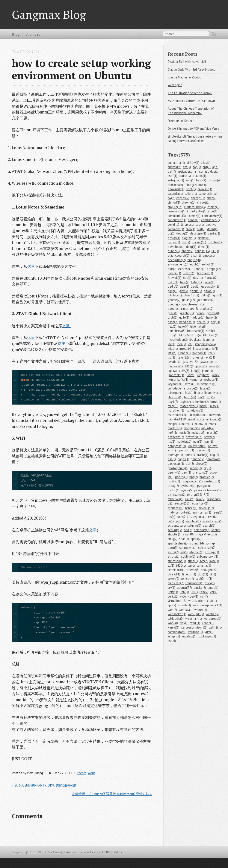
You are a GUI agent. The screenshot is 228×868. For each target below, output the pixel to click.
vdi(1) (214, 592)
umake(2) (200, 588)
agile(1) (173, 163)
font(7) (185, 282)
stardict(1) (196, 552)
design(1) (174, 238)
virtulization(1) (198, 601)
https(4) (196, 335)
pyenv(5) (187, 490)
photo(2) (201, 464)
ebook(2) (187, 251)
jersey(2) (214, 366)
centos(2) (183, 198)
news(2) (209, 437)
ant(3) (187, 167)
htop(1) (173, 335)
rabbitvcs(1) (176, 499)
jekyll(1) (201, 366)
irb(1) (211, 353)
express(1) (185, 269)
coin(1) (213, 211)
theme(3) (193, 570)
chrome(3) (189, 202)
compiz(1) (194, 216)
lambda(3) (174, 388)
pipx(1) (186, 472)
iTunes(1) (197, 357)
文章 (66, 326)
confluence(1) (211, 220)
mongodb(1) (192, 428)
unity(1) (173, 592)
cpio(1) (189, 225)
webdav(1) (186, 610)
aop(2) (197, 167)
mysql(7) (213, 433)
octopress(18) (177, 446)
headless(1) (187, 322)
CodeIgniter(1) (197, 211)
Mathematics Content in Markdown (191, 101)
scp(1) (219, 521)
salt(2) (180, 521)
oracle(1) (202, 455)
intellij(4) (186, 349)
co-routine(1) (177, 211)
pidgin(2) (196, 468)
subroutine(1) (177, 561)
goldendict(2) (205, 300)
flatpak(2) (211, 278)
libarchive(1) (213, 393)
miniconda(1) (214, 419)
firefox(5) (189, 273)
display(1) (204, 238)
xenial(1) (174, 627)
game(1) (209, 282)
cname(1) (214, 207)
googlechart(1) (178, 309)
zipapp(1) (174, 636)
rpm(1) (198, 512)
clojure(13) (175, 207)
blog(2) (192, 185)
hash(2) (173, 322)
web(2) (172, 610)
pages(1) (183, 459)
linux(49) (190, 397)
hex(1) (172, 326)
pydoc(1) (174, 490)
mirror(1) (187, 424)
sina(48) (188, 534)
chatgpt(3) (198, 198)
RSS (214, 34)
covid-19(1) (175, 225)
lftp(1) (198, 393)
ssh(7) (211, 548)
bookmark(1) (176, 189)
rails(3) (190, 499)
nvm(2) (208, 441)
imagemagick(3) (205, 344)
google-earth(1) (193, 304)
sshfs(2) (173, 552)
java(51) (210, 357)
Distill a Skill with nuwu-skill (187, 62)
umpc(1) (213, 588)
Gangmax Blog (49, 14)
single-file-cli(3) (206, 534)
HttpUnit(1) (211, 335)
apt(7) (207, 167)
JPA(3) (185, 371)
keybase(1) (211, 380)
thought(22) (209, 570)
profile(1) (174, 481)
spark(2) (196, 539)
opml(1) (190, 455)
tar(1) (191, 565)
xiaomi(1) (201, 627)
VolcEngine (175, 85)
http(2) (184, 335)
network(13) (194, 437)
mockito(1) (175, 428)
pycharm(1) (188, 486)
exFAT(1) (208, 264)
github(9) (196, 291)
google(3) (174, 304)
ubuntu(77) (184, 588)
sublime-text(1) (208, 556)
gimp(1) (173, 291)
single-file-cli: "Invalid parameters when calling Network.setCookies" (195, 139)
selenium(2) (202, 530)
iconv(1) (209, 340)
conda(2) (194, 220)
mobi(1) (214, 424)
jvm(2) (216, 375)
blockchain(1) (177, 185)
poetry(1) (181, 477)
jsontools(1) (176, 375)
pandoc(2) (198, 459)
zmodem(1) (189, 636)
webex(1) (201, 610)
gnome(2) (174, 300)
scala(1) (208, 521)
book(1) (203, 185)
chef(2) (212, 198)
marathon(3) (176, 410)
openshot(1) (186, 450)
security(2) (175, 530)
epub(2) (195, 264)
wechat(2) (212, 614)
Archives (33, 34)
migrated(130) (177, 419)
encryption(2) (177, 260)
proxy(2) (173, 486)
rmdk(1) (173, 512)
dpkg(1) (191, 247)
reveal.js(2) (206, 508)
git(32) (184, 291)
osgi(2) (214, 455)
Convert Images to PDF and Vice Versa (193, 128)
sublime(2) (188, 556)
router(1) (186, 512)
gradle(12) (207, 309)
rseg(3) (217, 512)
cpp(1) (200, 225)
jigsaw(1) (174, 371)
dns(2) (186, 242)
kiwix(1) (190, 384)
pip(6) (207, 468)
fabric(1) (200, 269)
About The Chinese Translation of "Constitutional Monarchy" (191, 111)
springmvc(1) (188, 548)
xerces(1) (187, 627)
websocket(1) (177, 614)
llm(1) (202, 397)
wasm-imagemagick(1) (207, 605)
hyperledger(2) (178, 340)
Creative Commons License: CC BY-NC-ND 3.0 (94, 852)
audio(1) (201, 176)
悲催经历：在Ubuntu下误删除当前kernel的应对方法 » (112, 794)
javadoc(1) (175, 362)
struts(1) (174, 556)
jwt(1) (172, 380)
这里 (31, 266)
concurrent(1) (177, 220)
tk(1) (213, 574)
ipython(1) (199, 353)
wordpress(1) (212, 619)
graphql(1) (187, 313)
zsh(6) (172, 641)
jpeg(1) (196, 371)
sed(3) (188, 530)
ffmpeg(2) (214, 269)
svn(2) (204, 561)
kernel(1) (196, 380)
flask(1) (198, 278)
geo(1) (195, 286)
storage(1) (212, 552)
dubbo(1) (174, 251)
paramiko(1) (214, 459)
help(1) (215, 322)
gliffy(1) (206, 295)
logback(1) (187, 402)
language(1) (190, 388)
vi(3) (183, 596)
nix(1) (171, 441)
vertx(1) (173, 596)
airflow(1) (193, 163)
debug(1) (182, 233)
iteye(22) (183, 357)
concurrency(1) (212, 216)
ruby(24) (183, 517)
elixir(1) (196, 255)
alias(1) (206, 163)
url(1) (194, 592)
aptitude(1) (185, 171)
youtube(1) (196, 632)
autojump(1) (176, 180)
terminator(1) (177, 570)
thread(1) (174, 574)
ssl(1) (184, 552)
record (82, 773)
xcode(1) (208, 623)
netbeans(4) (176, 437)
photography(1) (178, 468)
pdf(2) (190, 464)
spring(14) (197, 543)
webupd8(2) (196, 614)
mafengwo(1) (189, 406)
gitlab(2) (209, 291)
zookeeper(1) (207, 636)
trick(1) (210, 583)
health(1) (203, 322)
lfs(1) (189, 393)
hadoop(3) (198, 317)
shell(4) (216, 530)
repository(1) (200, 503)
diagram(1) (189, 238)
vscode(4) (184, 605)
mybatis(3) (199, 433)
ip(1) (215, 349)
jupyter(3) (204, 375)
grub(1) (173, 317)
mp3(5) (172, 433)
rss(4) (171, 517)
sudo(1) (193, 561)
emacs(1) (209, 255)
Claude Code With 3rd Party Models (191, 70)
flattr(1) (173, 282)
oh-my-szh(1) (197, 446)
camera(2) (205, 194)
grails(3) (173, 313)
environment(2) (178, 264)
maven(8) (215, 415)
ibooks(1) (196, 340)
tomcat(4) (187, 579)
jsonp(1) (208, 371)
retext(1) (191, 508)
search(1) (209, 525)
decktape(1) (198, 233)
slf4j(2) (173, 539)
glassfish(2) (191, 295)
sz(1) (171, 565)
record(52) (182, 503)
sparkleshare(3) (178, 543)
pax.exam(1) (176, 464)
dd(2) (171, 233)
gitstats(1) (175, 295)
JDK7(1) (189, 366)
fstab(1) (196, 282)
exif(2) (172, 269)
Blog (16, 34)
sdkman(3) (194, 525)
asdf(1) (172, 176)
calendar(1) (175, 194)
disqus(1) (174, 242)
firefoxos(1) (205, 273)
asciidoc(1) (211, 171)
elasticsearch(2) (178, 255)
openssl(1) (203, 450)
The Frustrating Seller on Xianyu (190, 93)
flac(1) (187, 278)
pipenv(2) (174, 472)
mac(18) (173, 406)
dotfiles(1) (215, 242)
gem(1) (185, 286)
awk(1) (190, 180)
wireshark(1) (194, 619)
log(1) (211, 397)
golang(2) (188, 300)
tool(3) (200, 579)
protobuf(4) (212, 481)
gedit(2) (173, 286)
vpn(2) (172, 605)
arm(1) (199, 171)
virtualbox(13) (177, 601)
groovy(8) (213, 313)
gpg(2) (194, 309)
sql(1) (202, 548)
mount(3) (208, 428)
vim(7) (204, 596)
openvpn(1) (175, 455)
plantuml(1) (201, 472)
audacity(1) (186, 176)
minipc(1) (174, 424)
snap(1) (184, 539)
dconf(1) (213, 229)
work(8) (173, 623)
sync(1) (214, 561)
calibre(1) (191, 194)
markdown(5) (194, 410)
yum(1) (209, 632)
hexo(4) (183, 326)
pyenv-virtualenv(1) (208, 490)
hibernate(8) (198, 326)
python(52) (195, 495)
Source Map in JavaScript (184, 77)
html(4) (211, 331)
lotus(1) (216, 402)
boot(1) (191, 189)
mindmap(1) (196, 419)
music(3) (184, 433)
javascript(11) (209, 362)
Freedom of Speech (181, 121)
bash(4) (201, 180)
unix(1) (184, 592)
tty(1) (171, 588)
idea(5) (181, 344)
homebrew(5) (177, 331)
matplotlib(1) (199, 415)
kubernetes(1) (207, 384)
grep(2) (200, 313)
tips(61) (203, 574)
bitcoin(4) (214, 180)
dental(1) (214, 233)
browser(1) (205, 189)
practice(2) (207, 477)
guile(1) (184, 317)
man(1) (204, 406)
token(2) (173, 579)
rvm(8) (212, 517)
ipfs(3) (172, 353)
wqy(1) (184, 623)
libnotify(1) (175, 397)
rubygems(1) (198, 517)
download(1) (176, 247)
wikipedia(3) (176, 619)
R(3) (206, 495)
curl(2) (201, 229)
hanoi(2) (211, 317)
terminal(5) (204, 565)
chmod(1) (174, 202)
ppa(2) (194, 477)
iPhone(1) (184, 353)
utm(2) (204, 592)
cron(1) (190, 229)
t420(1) (181, 565)
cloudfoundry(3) (195, 207)
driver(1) (204, 247)
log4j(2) (173, 402)
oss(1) (172, 459)
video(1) (193, 596)
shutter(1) (175, 534)
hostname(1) (196, 331)
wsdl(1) (195, 623)
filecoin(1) (174, 273)
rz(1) (171, 521)
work (91, 773)
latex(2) (205, 388)
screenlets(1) (177, 525)
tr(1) (209, 579)
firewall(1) (174, 278)
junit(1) (191, 375)
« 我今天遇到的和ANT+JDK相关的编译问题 (44, 785)
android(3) (174, 167)
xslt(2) (214, 627)
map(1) (215, 406)
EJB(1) (215, 251)
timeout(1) (189, 574)
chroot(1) (203, 202)
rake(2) (201, 499)
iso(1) (171, 357)
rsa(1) (207, 512)
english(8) (194, 260)
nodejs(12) (184, 441)
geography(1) (210, 286)
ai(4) (182, 163)
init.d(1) (173, 349)
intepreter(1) (202, 349)
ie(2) (191, 344)
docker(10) (199, 242)
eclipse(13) (202, 251)
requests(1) (176, 508)
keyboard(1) (176, 384)
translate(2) (176, 583)
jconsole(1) (175, 366)
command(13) (177, 216)
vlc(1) (213, 601)
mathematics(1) (178, 415)
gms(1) (218, 295)
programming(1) (192, 481)
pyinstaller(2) (177, 495)
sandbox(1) (193, 521)
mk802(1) (201, 424)
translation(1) (194, 583)
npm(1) (198, 441)
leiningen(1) (176, 393)
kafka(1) (183, 380)
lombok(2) (202, 402)
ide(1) (171, 344)
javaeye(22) (191, 362)
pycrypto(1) (205, 486)
